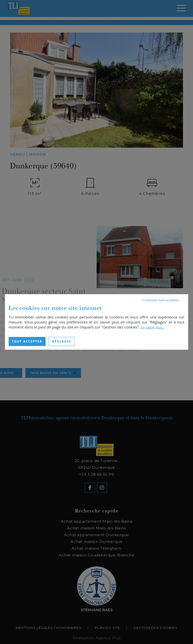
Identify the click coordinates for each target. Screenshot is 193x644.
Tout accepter (27, 341)
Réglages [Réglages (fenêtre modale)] (62, 341)
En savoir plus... (153, 327)
